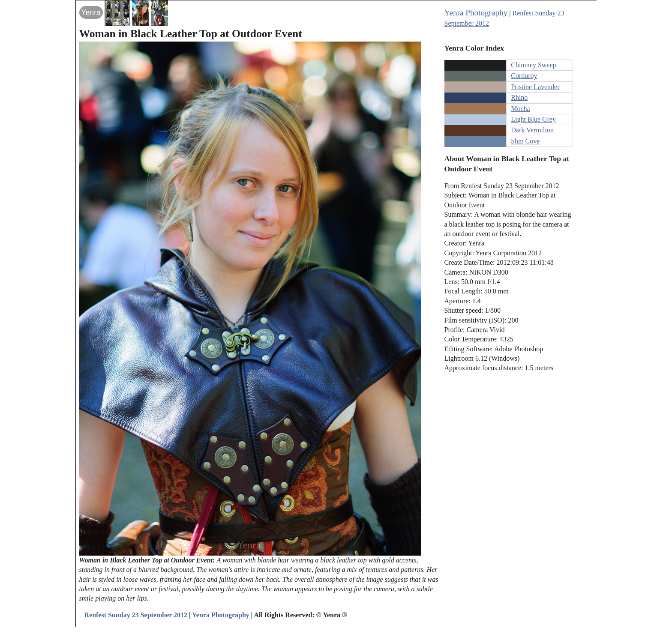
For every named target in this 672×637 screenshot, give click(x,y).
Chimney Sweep (533, 65)
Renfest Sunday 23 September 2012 (136, 615)
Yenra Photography (476, 13)
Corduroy (524, 76)
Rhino (519, 97)
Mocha (520, 109)
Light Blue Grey (533, 119)
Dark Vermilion (532, 130)
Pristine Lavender (535, 87)
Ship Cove (525, 141)
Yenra (91, 12)
